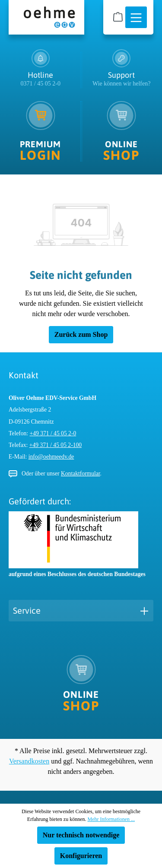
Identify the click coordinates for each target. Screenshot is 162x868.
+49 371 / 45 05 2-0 (53, 433)
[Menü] (136, 18)
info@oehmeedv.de (51, 457)
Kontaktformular (81, 474)
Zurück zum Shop (81, 334)
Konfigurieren (81, 856)
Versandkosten (29, 761)
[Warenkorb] (118, 17)
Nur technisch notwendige (81, 835)
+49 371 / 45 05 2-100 (56, 445)
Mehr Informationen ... (111, 819)
